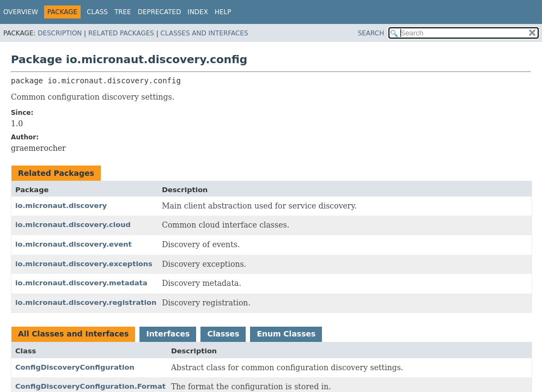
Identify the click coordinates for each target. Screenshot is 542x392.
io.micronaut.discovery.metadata (81, 283)
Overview (21, 12)
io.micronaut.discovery (61, 206)
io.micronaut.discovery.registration (86, 302)
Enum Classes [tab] (286, 334)
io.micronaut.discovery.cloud (73, 225)
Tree (123, 12)
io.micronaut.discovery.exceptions (84, 264)
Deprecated (160, 12)
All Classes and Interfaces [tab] (73, 334)
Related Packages (121, 33)
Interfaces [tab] (168, 334)
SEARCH (371, 33)
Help (223, 12)
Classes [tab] (223, 334)
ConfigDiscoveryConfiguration (75, 367)
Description (60, 33)
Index (198, 12)
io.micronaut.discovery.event (74, 244)
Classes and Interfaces (205, 33)
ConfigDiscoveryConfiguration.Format (90, 386)
